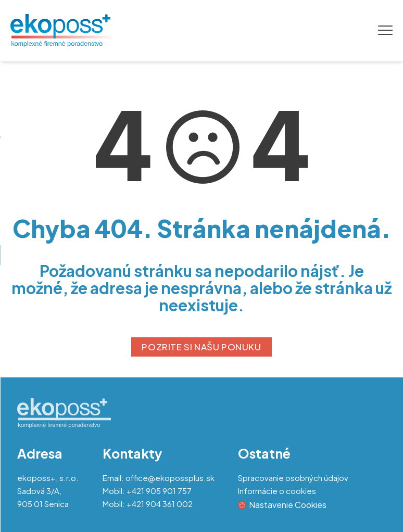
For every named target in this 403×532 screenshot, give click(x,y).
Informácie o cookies (277, 491)
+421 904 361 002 (160, 504)
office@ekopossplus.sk (170, 478)
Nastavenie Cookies (282, 505)
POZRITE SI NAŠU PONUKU (201, 347)
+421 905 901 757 (159, 491)
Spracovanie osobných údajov (293, 478)
